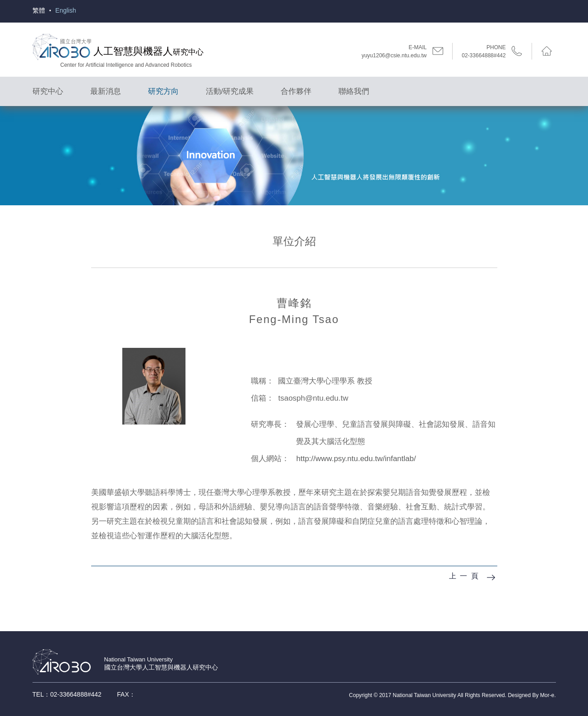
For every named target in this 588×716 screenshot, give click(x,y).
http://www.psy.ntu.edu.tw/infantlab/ (356, 459)
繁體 (39, 10)
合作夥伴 (296, 91)
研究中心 (48, 91)
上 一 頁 (464, 576)
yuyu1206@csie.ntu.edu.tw (394, 55)
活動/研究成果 (230, 91)
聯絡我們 (354, 91)
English (66, 10)
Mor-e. (548, 695)
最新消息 (106, 91)
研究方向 (163, 91)
